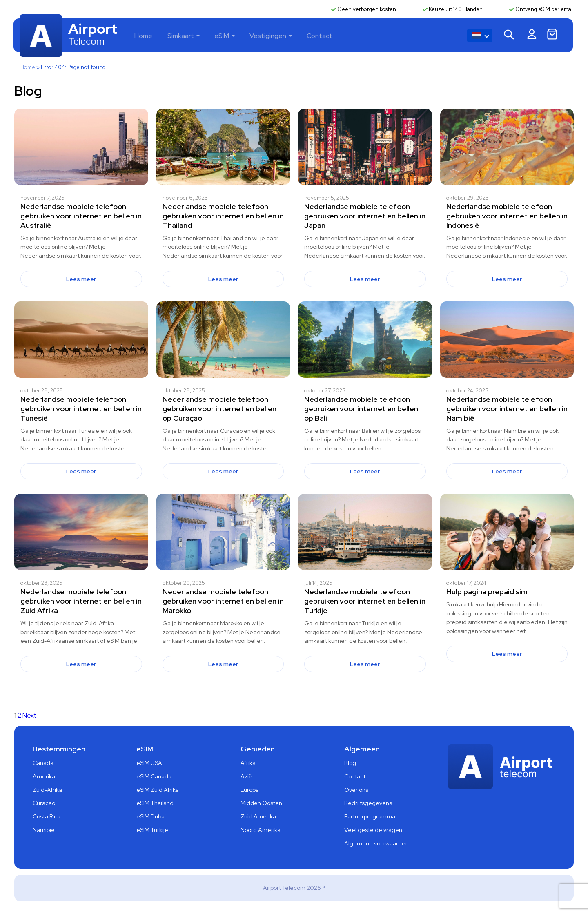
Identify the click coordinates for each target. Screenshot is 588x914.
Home (149, 36)
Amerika (44, 777)
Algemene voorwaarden (376, 844)
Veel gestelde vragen (373, 831)
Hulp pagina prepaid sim (487, 592)
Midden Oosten (261, 804)
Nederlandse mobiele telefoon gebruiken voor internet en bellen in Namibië (507, 409)
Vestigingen (271, 36)
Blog (350, 763)
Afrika (248, 763)
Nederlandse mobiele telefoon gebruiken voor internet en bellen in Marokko (223, 602)
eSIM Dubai (151, 817)
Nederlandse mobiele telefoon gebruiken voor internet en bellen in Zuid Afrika (81, 602)
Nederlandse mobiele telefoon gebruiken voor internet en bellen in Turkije (365, 602)
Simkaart (185, 36)
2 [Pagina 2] (19, 716)
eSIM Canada (154, 777)
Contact (322, 36)
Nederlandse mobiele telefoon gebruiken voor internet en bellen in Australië (81, 216)
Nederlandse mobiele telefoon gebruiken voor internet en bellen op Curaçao (219, 409)
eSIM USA (149, 763)
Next (29, 716)
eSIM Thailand (155, 804)
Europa (250, 790)
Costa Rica (47, 817)
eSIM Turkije (152, 831)
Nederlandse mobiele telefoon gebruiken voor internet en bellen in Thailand (223, 216)
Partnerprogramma (370, 817)
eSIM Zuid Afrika (158, 790)
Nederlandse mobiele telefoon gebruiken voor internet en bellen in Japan (365, 216)
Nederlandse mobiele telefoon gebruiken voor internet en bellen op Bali (361, 409)
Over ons (356, 790)
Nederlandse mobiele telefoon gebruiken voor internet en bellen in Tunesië (81, 409)
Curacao (44, 804)
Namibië (44, 831)
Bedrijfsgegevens (368, 804)
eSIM (225, 36)
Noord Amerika (261, 831)
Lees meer (81, 279)
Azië (246, 777)
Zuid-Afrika (47, 790)
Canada (43, 763)
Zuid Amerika (258, 817)
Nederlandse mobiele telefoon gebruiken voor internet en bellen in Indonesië (507, 216)
